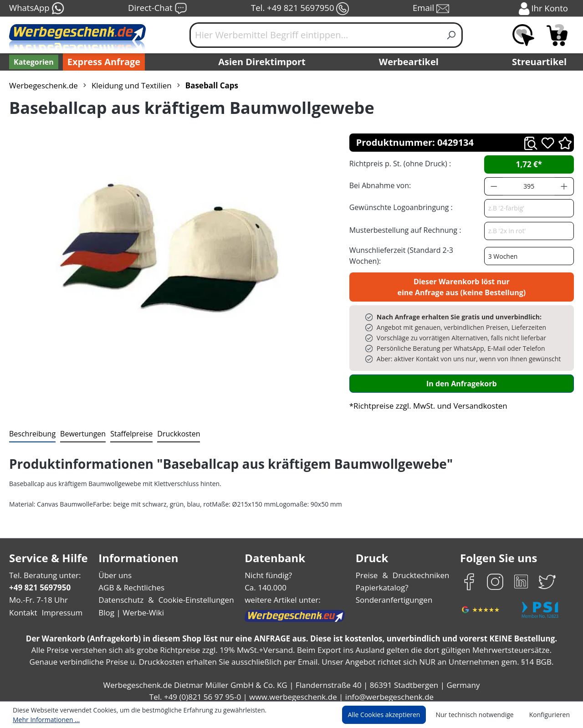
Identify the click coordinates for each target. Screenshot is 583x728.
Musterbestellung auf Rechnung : (403, 230)
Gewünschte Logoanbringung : (399, 207)
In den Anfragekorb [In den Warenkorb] (461, 378)
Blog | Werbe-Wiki (130, 608)
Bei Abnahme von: (379, 185)
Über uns (115, 570)
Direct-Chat (157, 9)
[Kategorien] (33, 62)
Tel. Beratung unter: (43, 570)
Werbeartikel (410, 62)
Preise (368, 570)
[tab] (31, 429)
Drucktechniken (420, 570)
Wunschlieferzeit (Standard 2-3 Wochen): (416, 253)
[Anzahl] (529, 186)
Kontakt (22, 608)
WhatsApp (36, 9)
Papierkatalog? (383, 582)
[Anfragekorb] (557, 35)
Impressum (59, 608)
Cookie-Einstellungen (193, 595)
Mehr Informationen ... (289, 715)
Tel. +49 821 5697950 (300, 9)
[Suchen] (452, 35)
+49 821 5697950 (39, 582)
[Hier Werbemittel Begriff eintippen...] (315, 35)
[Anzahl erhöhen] (564, 186)
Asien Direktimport (262, 62)
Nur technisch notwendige (480, 715)
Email (432, 9)
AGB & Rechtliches (132, 582)
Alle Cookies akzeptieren (393, 715)
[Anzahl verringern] (494, 186)
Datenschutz (121, 595)
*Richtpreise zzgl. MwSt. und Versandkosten (425, 401)
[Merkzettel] (523, 35)
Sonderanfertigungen (393, 595)
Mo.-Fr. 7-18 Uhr (38, 595)
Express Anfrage (102, 62)
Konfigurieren (551, 715)
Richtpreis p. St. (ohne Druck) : (399, 163)
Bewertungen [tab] (80, 428)
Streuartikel (542, 62)
